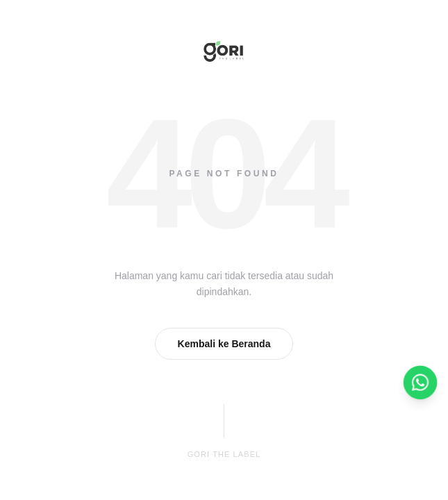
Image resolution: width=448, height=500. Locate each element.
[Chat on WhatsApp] (420, 383)
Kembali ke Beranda (224, 344)
